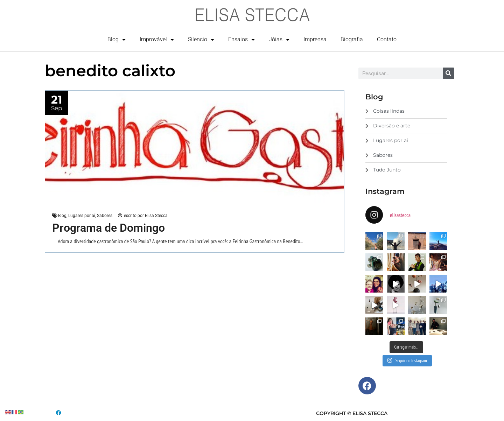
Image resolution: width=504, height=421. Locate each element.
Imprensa (315, 39)
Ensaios (241, 40)
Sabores (105, 216)
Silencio (201, 40)
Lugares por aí (82, 216)
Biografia (352, 39)
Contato (387, 39)
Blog (117, 40)
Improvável (157, 40)
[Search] (449, 73)
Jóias (279, 40)
